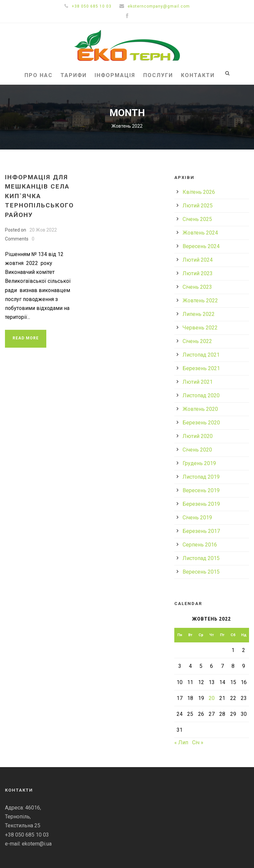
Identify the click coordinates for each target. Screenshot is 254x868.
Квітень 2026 (199, 192)
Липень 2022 (199, 314)
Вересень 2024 (201, 246)
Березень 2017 (201, 531)
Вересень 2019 (201, 490)
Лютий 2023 (198, 273)
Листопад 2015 (201, 558)
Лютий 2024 (198, 260)
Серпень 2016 (200, 545)
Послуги (158, 75)
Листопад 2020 (201, 395)
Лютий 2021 (198, 382)
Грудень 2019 (199, 463)
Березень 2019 (201, 504)
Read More (26, 338)
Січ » (198, 742)
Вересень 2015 (201, 572)
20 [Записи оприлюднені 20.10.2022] (212, 698)
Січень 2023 (197, 287)
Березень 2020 (201, 423)
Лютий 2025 (198, 206)
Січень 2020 (197, 450)
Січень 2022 (197, 341)
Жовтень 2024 (200, 233)
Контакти (198, 75)
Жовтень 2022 (200, 301)
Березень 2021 (201, 368)
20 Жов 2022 (43, 230)
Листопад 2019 (201, 477)
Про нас (39, 75)
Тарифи (74, 75)
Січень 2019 (197, 518)
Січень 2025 (197, 219)
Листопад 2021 (201, 355)
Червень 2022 (200, 328)
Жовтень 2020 (200, 409)
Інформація (115, 75)
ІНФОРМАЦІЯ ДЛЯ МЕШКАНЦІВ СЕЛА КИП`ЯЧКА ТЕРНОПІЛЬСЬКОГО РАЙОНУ (39, 196)
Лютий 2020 (198, 436)
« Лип (181, 742)
